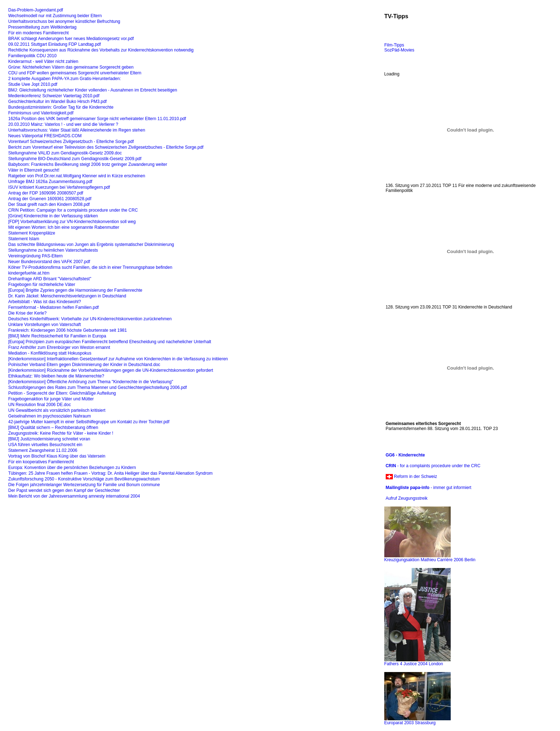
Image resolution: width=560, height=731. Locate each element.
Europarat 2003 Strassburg (410, 723)
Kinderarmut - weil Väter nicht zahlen (43, 61)
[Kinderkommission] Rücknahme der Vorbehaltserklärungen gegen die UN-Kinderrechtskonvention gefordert (111, 370)
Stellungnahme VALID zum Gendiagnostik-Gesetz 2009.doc (65, 153)
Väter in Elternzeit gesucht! (34, 170)
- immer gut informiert (429, 488)
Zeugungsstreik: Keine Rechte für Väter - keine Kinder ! (61, 433)
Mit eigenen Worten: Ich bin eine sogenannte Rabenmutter (64, 227)
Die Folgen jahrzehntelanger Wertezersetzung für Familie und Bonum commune (84, 485)
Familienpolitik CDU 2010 (32, 56)
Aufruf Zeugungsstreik (407, 498)
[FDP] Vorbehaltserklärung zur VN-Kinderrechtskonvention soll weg (72, 222)
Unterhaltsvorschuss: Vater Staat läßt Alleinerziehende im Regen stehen (77, 130)
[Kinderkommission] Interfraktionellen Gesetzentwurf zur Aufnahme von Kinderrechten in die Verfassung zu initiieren (118, 359)
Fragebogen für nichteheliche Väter (42, 285)
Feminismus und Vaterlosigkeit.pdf (41, 113)
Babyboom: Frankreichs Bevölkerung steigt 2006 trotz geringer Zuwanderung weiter (88, 164)
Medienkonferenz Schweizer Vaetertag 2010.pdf (54, 96)
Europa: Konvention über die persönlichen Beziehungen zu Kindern (72, 468)
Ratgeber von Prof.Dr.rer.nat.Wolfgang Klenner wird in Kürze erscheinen (77, 176)
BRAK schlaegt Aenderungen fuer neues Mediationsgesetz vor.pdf (71, 39)
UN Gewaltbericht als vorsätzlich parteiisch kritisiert (57, 410)
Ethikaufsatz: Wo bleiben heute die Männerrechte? (56, 376)
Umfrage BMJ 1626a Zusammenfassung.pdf (50, 182)
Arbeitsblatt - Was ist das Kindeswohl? (45, 302)
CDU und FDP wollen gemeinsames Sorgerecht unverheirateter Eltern (75, 73)
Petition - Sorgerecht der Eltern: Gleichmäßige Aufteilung (62, 393)
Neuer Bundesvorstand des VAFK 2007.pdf (49, 262)
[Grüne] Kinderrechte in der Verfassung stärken (53, 216)
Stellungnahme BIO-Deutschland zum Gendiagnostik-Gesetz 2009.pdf (75, 159)
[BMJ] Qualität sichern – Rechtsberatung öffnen (53, 428)
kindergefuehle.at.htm (29, 273)
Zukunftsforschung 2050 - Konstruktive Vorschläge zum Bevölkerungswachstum (84, 479)
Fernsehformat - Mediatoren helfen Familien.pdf (53, 307)
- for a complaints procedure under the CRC (433, 466)
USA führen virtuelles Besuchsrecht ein (45, 445)
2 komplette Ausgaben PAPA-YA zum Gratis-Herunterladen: (65, 79)
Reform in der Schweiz (415, 476)
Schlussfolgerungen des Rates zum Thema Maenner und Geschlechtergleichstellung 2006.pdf (97, 387)
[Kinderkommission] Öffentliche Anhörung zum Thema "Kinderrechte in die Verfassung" (91, 382)
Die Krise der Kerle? (27, 313)
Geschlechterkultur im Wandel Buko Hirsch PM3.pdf (57, 102)
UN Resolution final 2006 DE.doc (39, 405)
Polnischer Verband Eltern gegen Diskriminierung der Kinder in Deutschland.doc (84, 365)
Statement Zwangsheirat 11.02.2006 (43, 450)
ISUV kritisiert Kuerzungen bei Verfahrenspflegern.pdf (59, 187)
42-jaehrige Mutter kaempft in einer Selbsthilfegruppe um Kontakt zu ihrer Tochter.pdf (89, 422)
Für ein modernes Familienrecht (38, 33)
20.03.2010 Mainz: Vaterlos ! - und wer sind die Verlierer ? (63, 124)
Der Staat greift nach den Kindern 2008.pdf (49, 204)
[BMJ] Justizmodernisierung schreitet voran (49, 439)
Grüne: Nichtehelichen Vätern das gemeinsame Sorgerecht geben (71, 67)
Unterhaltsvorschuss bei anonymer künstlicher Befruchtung (64, 21)
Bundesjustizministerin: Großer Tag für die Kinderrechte (61, 107)
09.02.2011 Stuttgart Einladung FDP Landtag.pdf (54, 44)
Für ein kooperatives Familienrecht (41, 462)
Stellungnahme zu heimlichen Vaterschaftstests (53, 250)
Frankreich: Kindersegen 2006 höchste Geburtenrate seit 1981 (67, 330)
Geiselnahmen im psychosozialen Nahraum (49, 416)
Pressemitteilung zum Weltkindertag (42, 27)
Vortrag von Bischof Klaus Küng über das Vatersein (57, 456)
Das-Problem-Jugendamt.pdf (36, 10)
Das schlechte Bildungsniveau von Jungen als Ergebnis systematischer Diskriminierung (91, 245)
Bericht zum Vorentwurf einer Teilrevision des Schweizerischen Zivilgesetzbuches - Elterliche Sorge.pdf (106, 147)
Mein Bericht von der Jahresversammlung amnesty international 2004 (74, 496)
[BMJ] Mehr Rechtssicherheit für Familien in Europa (57, 336)
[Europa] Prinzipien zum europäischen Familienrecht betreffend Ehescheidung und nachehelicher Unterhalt (110, 342)
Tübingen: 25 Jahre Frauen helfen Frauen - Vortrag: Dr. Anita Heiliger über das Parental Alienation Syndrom (110, 473)
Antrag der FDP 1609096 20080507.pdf (46, 193)
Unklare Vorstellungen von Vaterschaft (44, 325)
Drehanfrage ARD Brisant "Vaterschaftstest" (50, 279)
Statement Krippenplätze (32, 233)
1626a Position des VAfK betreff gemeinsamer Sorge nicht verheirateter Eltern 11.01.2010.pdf (97, 119)
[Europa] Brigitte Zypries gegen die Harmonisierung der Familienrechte (75, 290)
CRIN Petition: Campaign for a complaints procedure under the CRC (73, 210)
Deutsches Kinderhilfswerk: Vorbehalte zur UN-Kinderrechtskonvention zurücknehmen (90, 319)
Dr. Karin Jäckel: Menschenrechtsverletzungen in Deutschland (67, 296)
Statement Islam (24, 239)
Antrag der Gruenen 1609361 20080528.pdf (50, 199)
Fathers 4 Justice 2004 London (414, 664)
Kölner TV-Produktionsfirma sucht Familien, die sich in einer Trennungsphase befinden (90, 267)
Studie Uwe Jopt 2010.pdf (33, 84)
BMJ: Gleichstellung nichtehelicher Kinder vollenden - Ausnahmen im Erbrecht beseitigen (93, 90)
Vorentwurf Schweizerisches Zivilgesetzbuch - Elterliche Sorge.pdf (71, 142)
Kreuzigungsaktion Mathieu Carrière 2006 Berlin (430, 560)
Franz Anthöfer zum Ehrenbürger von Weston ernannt (59, 347)
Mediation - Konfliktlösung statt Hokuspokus (50, 353)
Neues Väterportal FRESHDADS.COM (45, 136)
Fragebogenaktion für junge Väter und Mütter (51, 399)
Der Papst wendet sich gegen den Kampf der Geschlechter (64, 490)
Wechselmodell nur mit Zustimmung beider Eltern (55, 16)
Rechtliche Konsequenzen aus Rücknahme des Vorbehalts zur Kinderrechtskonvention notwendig (101, 50)
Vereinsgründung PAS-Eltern (36, 256)
